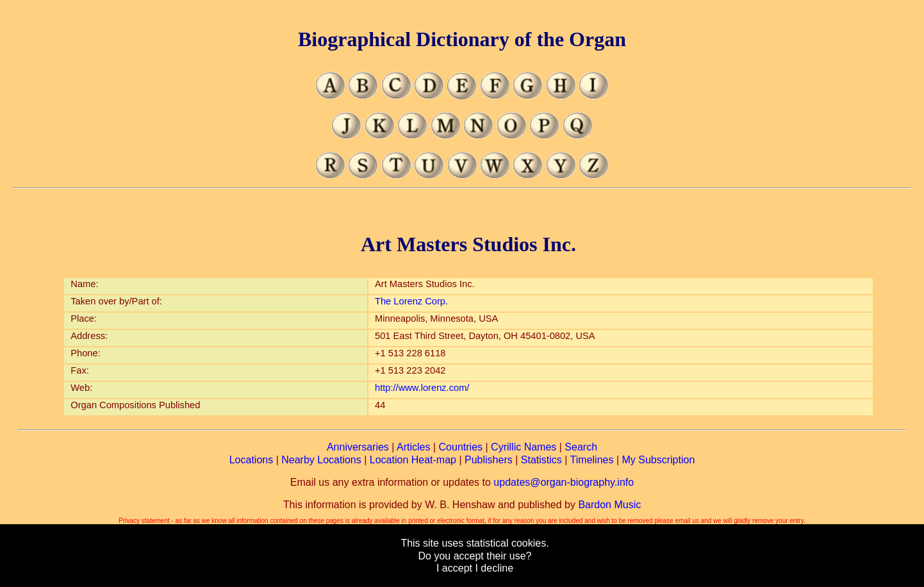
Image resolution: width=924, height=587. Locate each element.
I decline (494, 568)
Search (581, 447)
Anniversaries (358, 447)
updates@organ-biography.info (564, 482)
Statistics (541, 460)
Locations (252, 460)
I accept (454, 568)
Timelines (592, 460)
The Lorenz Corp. (411, 301)
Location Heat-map (413, 460)
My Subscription (658, 460)
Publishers (489, 460)
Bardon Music (609, 505)
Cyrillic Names (524, 447)
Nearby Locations (321, 460)
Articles (413, 447)
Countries (461, 447)
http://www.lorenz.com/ (422, 388)
